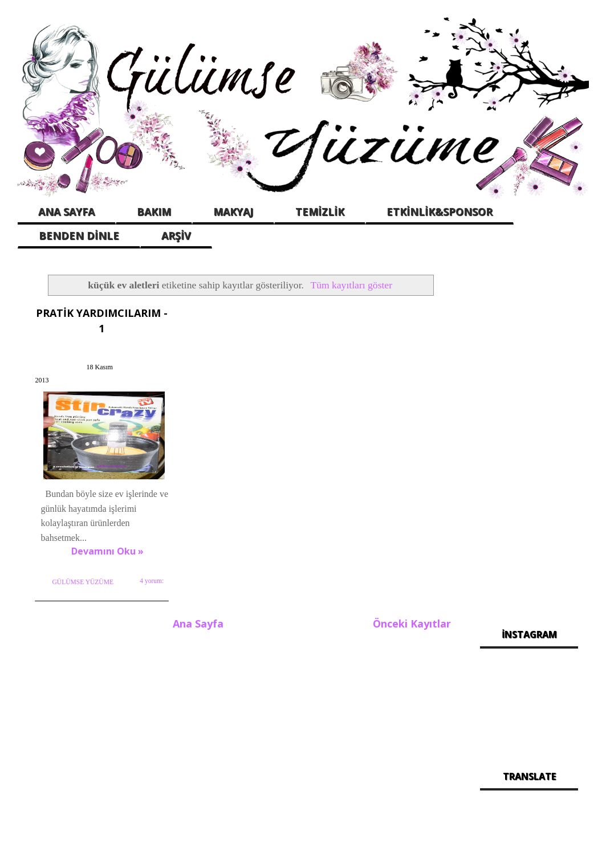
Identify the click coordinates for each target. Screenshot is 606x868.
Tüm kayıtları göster (351, 285)
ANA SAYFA (66, 211)
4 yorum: (151, 590)
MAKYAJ (233, 211)
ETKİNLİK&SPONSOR (440, 211)
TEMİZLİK (320, 211)
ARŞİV (176, 235)
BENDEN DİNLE (79, 235)
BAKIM (154, 211)
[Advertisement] (529, 440)
